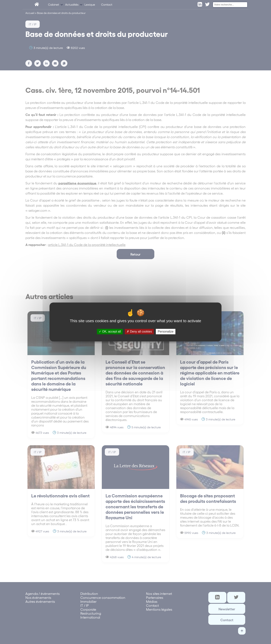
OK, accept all (110, 332)
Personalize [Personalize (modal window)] (166, 332)
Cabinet (54, 5)
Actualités (72, 5)
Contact (107, 5)
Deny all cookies (139, 332)
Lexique (90, 5)
